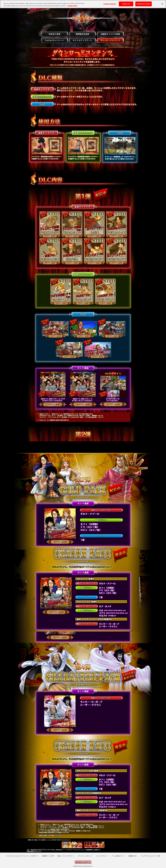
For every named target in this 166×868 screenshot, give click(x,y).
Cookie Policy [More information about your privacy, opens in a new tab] (72, 6)
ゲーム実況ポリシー (118, 856)
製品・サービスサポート (66, 856)
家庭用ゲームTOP (48, 856)
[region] (83, 4)
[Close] (162, 4)
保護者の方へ (133, 856)
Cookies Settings (110, 4)
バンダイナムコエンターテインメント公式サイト (22, 856)
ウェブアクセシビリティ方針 (151, 856)
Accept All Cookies (144, 4)
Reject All (126, 4)
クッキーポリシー (102, 856)
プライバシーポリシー (85, 856)
